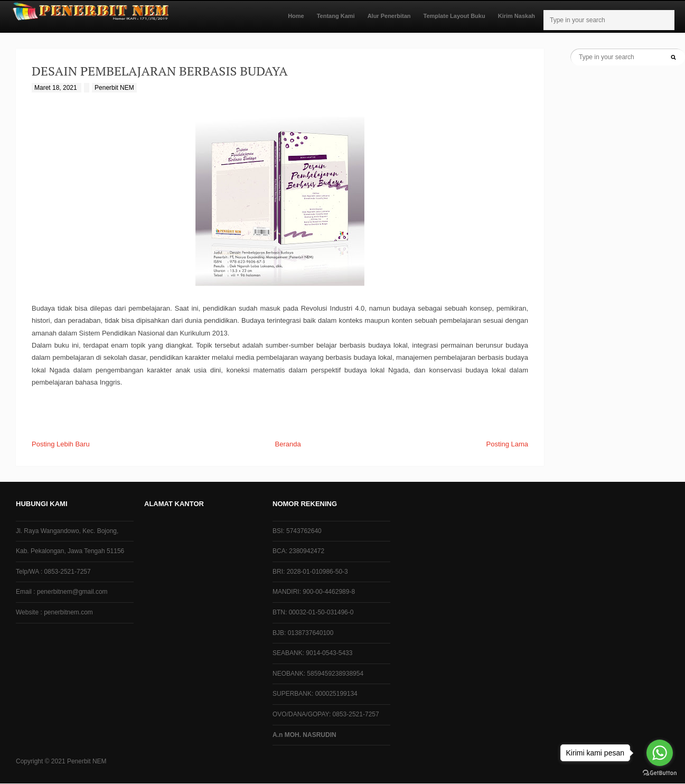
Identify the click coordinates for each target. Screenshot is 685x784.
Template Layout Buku (454, 16)
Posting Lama (508, 444)
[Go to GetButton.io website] (660, 773)
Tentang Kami (336, 16)
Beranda (288, 444)
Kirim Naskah (517, 16)
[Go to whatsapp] (660, 753)
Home (296, 16)
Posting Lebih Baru (61, 444)
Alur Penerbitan (389, 16)
